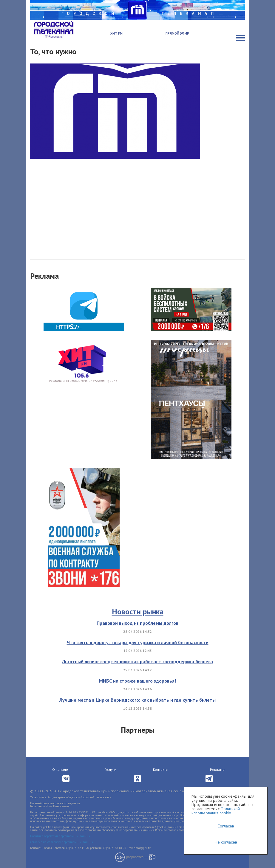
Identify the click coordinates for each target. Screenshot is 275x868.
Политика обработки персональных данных (60, 836)
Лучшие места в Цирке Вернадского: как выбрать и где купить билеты (137, 700)
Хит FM (116, 33)
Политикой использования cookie (216, 811)
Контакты (161, 769)
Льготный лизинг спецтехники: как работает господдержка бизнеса (137, 661)
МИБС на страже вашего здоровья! (137, 681)
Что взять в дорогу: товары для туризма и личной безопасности (138, 642)
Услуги (111, 769)
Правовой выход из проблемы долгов (137, 623)
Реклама (217, 769)
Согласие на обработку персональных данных (62, 842)
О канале (60, 769)
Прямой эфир (177, 33)
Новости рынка (138, 612)
